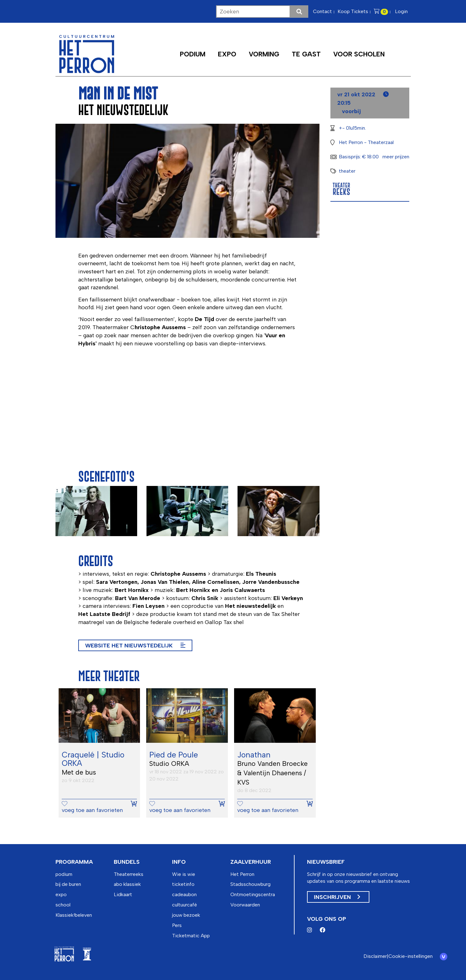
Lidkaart (123, 894)
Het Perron (242, 874)
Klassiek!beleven (74, 915)
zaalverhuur (251, 862)
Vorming (264, 54)
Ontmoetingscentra (253, 894)
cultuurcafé (185, 905)
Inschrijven (337, 897)
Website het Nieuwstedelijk (135, 646)
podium (64, 874)
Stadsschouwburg (250, 884)
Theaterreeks (129, 874)
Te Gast (306, 54)
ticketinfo (183, 884)
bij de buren (68, 884)
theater (347, 171)
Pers (177, 925)
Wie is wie (184, 874)
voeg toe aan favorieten (92, 807)
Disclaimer (374, 956)
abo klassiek (127, 884)
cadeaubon (184, 894)
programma (74, 862)
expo (61, 894)
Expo (227, 54)
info (179, 862)
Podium (193, 54)
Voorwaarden (245, 905)
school (63, 905)
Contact (322, 11)
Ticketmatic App (191, 936)
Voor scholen (359, 54)
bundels (127, 862)
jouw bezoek (186, 915)
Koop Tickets (353, 11)
